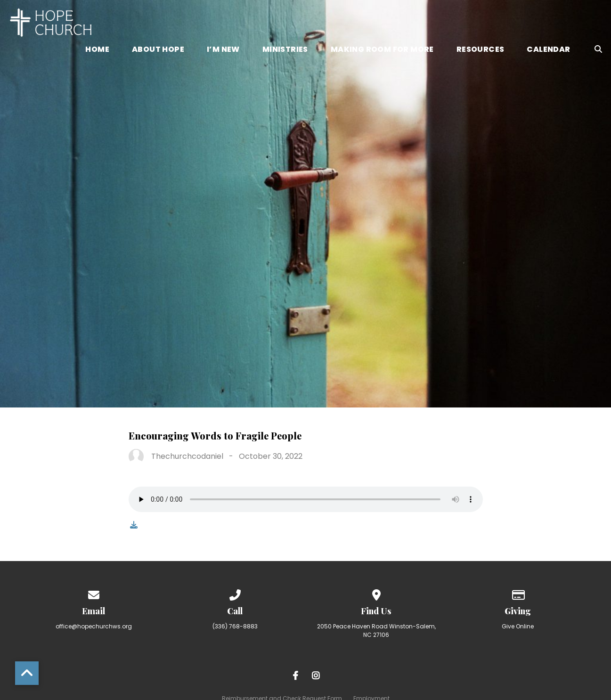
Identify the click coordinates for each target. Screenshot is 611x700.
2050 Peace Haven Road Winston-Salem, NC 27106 (376, 631)
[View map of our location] (376, 593)
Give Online (518, 626)
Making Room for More (382, 50)
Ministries (285, 50)
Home (97, 50)
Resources (481, 50)
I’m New (223, 50)
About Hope (158, 50)
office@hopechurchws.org (94, 626)
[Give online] (518, 593)
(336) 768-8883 (235, 626)
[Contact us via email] (94, 593)
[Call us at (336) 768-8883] (235, 593)
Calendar (548, 50)
